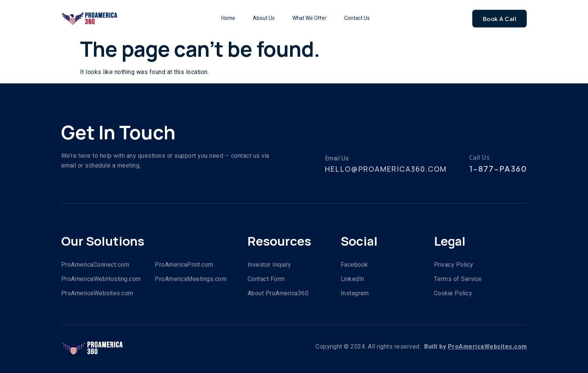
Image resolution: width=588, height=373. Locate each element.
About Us (259, 18)
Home (217, 18)
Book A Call (500, 19)
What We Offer (311, 18)
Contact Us (365, 18)
